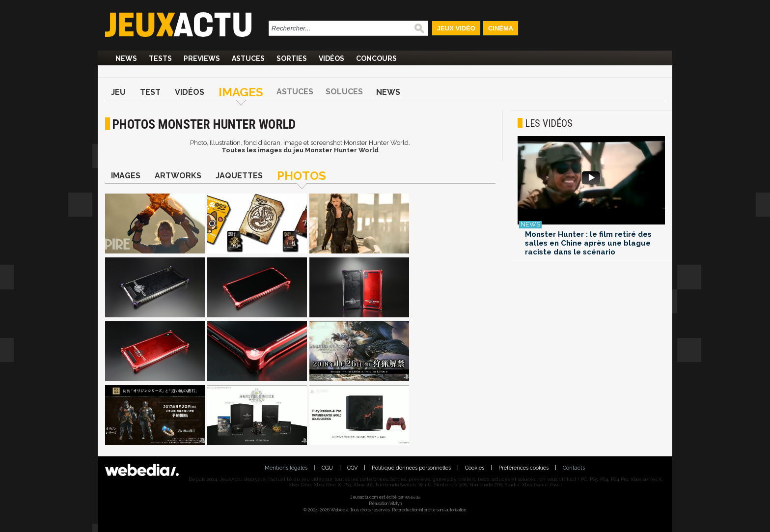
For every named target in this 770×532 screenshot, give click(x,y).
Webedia (412, 497)
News (126, 58)
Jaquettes (239, 176)
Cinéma (501, 28)
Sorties (292, 58)
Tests (160, 58)
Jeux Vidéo (456, 28)
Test (150, 92)
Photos (302, 176)
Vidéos (331, 58)
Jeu (118, 92)
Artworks (178, 176)
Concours (376, 58)
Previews (202, 58)
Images (241, 92)
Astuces (248, 58)
